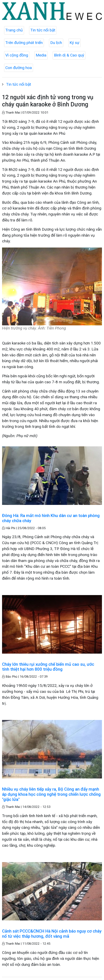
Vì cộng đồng (17, 55)
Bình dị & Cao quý (69, 55)
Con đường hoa (19, 68)
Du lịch (56, 43)
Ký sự (74, 43)
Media (41, 55)
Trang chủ (14, 30)
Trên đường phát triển (24, 43)
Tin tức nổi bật (43, 30)
